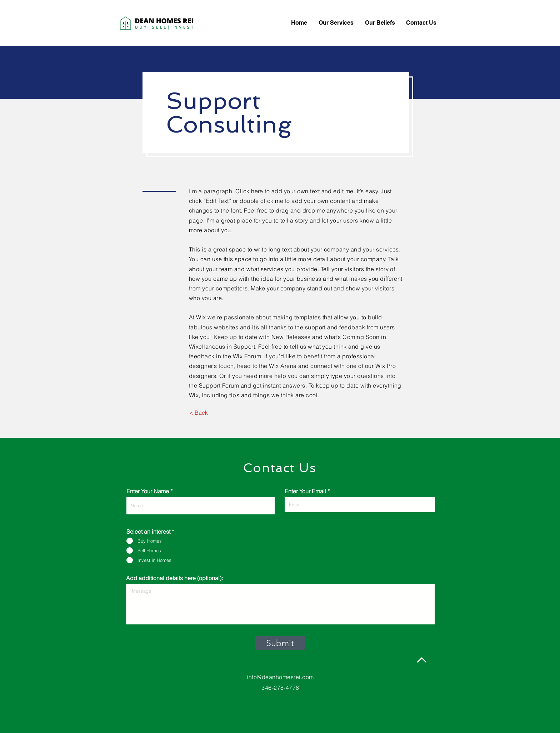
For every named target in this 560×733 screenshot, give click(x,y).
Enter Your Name (148, 491)
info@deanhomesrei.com (280, 677)
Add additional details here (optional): (174, 578)
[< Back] (198, 413)
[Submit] (280, 643)
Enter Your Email (305, 491)
